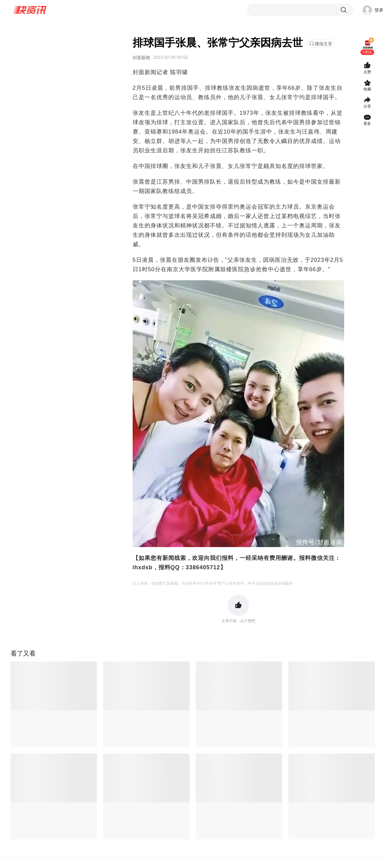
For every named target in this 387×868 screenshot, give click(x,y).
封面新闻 (141, 58)
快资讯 (30, 10)
